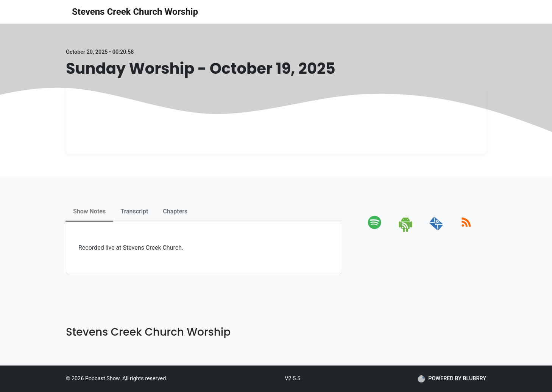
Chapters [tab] (175, 211)
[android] (406, 231)
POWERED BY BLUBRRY (452, 379)
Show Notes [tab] (89, 211)
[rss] (466, 231)
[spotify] (376, 231)
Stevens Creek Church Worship (135, 12)
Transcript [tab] (134, 211)
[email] (436, 231)
